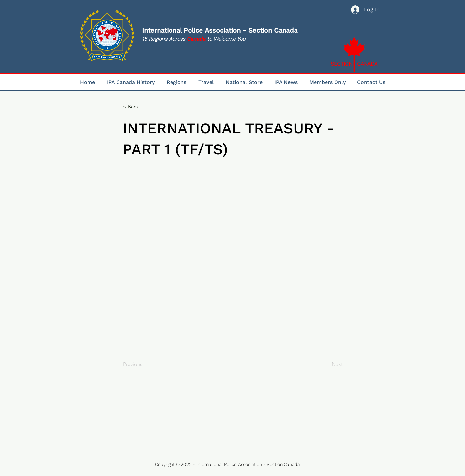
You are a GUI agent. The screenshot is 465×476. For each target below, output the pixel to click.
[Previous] (144, 364)
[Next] (326, 364)
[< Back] (144, 107)
